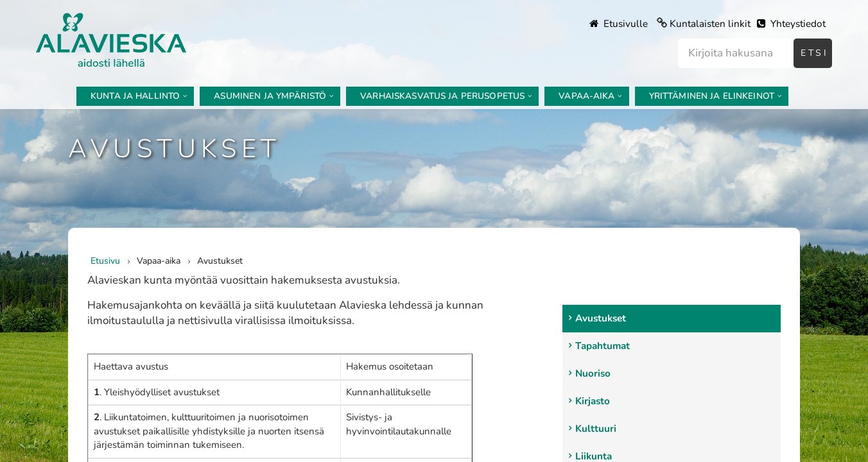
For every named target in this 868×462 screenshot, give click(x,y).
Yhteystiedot (791, 24)
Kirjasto (593, 401)
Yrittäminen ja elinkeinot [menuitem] (712, 96)
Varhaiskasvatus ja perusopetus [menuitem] (442, 96)
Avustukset (601, 318)
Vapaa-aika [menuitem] (586, 96)
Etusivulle (619, 24)
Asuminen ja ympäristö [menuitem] (270, 96)
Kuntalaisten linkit (710, 24)
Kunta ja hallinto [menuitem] (135, 96)
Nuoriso (593, 373)
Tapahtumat (603, 346)
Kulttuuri (596, 429)
